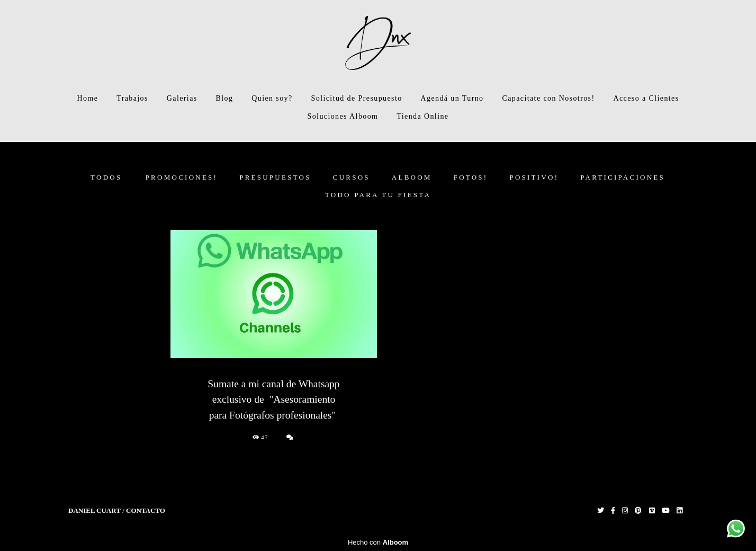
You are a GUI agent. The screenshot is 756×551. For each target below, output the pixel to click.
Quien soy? (272, 98)
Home (87, 98)
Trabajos (132, 98)
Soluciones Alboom (343, 116)
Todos (106, 177)
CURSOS (352, 177)
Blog (225, 98)
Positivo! (534, 177)
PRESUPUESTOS (275, 177)
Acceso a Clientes (646, 98)
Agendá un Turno (452, 98)
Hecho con (378, 542)
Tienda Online (422, 116)
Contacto (146, 510)
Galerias (182, 98)
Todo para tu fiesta (378, 195)
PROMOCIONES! (182, 177)
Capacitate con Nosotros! (548, 98)
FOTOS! (471, 177)
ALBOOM (412, 177)
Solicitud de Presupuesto (357, 98)
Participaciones (623, 177)
